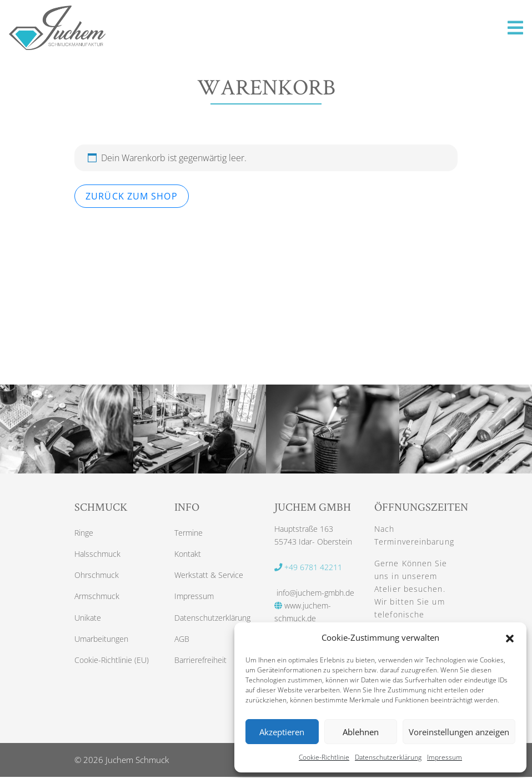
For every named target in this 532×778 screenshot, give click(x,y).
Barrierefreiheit (200, 663)
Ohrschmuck (97, 577)
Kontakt (188, 555)
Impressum (445, 757)
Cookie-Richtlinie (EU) (112, 663)
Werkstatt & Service (209, 577)
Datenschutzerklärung (388, 757)
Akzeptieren (282, 732)
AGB (182, 642)
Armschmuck (97, 598)
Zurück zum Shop (132, 196)
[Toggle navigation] (515, 28)
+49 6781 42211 (308, 567)
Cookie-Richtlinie (324, 757)
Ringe (84, 533)
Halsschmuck (97, 555)
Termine (189, 533)
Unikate (88, 620)
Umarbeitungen (101, 642)
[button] (510, 637)
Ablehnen (361, 732)
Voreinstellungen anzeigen (459, 732)
